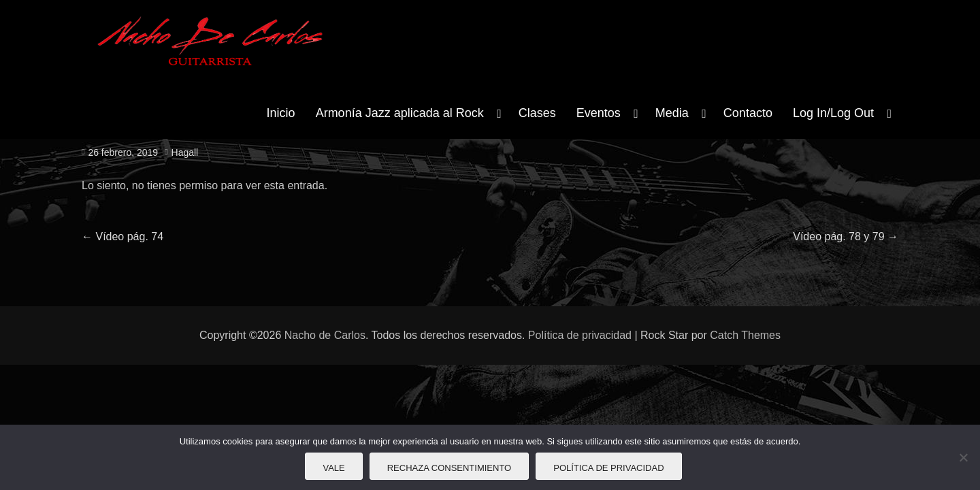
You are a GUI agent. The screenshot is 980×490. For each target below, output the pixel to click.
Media (672, 113)
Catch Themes (745, 335)
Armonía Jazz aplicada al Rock (400, 113)
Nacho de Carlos (325, 335)
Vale (333, 468)
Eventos (599, 113)
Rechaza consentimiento (450, 468)
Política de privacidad (580, 335)
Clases (537, 113)
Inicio (281, 113)
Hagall (185, 152)
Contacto (748, 113)
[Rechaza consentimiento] (963, 457)
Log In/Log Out (833, 113)
